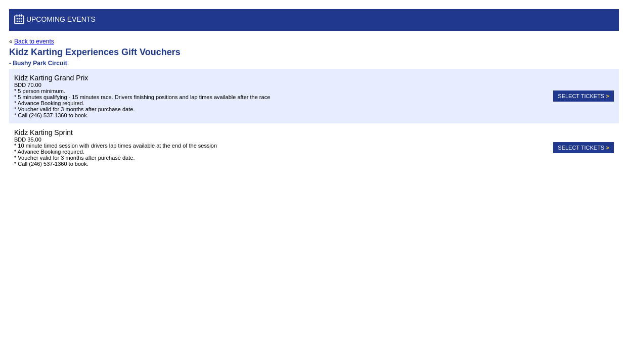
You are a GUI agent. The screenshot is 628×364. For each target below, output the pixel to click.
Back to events (34, 41)
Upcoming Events (55, 20)
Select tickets (583, 96)
